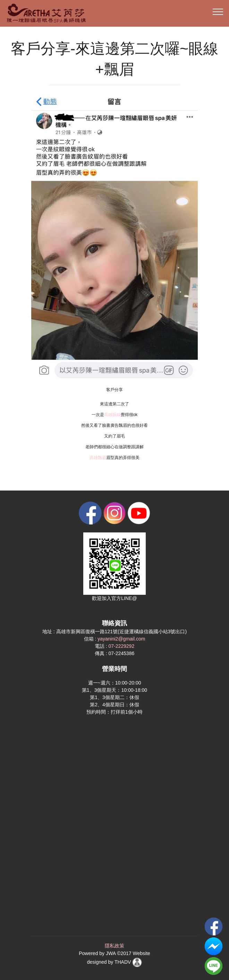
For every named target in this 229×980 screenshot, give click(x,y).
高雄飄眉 (98, 458)
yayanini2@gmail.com (121, 639)
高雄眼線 (112, 415)
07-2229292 (121, 646)
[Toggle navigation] (218, 11)
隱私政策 (114, 946)
